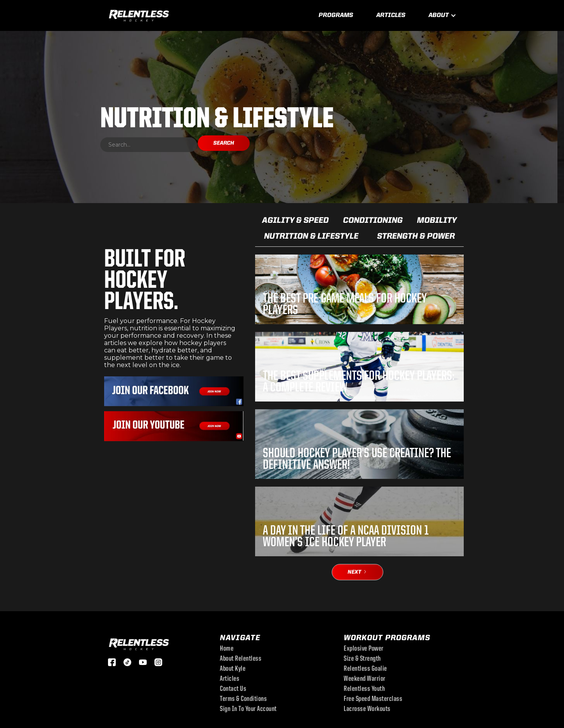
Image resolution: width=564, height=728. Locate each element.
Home (227, 649)
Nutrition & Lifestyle (311, 237)
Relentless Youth (364, 689)
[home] (139, 15)
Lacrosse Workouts (367, 709)
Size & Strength (362, 659)
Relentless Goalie (365, 669)
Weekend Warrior (365, 679)
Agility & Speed (295, 221)
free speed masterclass (373, 699)
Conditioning (373, 221)
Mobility (437, 221)
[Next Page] (357, 572)
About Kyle (233, 669)
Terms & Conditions (243, 699)
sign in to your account (248, 709)
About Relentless (241, 659)
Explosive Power (364, 649)
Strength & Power (416, 237)
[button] (442, 15)
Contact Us (233, 689)
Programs (336, 15)
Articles (391, 15)
